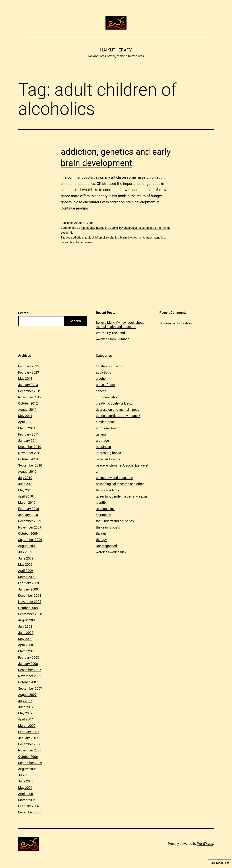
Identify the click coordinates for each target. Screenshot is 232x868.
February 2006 (29, 806)
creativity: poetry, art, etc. (114, 403)
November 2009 (30, 527)
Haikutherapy (116, 50)
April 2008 (26, 645)
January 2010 (28, 515)
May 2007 (25, 713)
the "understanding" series (115, 521)
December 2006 (30, 744)
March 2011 (27, 428)
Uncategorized (106, 546)
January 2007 (28, 738)
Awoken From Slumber (112, 339)
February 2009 (29, 583)
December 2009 (30, 521)
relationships (105, 509)
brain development (132, 238)
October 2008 (28, 608)
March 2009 (27, 577)
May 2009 (25, 564)
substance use (83, 242)
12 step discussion (109, 366)
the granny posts (108, 527)
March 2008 (27, 651)
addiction (77, 238)
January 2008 (28, 664)
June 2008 (26, 633)
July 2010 (25, 478)
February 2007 (29, 732)
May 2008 (25, 639)
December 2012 (30, 391)
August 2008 (27, 620)
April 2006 (26, 794)
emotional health (108, 428)
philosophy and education (114, 478)
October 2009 (28, 534)
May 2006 (25, 788)
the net (101, 534)
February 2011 (29, 434)
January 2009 (28, 589)
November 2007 (30, 676)
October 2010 (28, 459)
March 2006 (27, 800)
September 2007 (30, 688)
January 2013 (28, 385)
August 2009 (27, 546)
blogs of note (105, 385)
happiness (103, 447)
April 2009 (26, 571)
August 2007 (27, 695)
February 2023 (29, 372)
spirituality (103, 515)
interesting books (107, 228)
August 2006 (27, 769)
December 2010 (30, 447)
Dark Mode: (219, 863)
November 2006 (30, 750)
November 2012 (30, 397)
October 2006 (28, 757)
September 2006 (30, 763)
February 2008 (29, 657)
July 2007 (25, 701)
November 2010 (30, 453)
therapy (101, 540)
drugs (149, 238)
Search (23, 313)
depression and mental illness (117, 410)
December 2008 (30, 595)
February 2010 (29, 509)
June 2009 (26, 558)
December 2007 (30, 670)
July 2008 (25, 626)
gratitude (102, 441)
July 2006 (25, 775)
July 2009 (25, 552)
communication (107, 397)
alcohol (101, 379)
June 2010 (26, 484)
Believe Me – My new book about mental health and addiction (120, 325)
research (66, 242)
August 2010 (27, 472)
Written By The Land (110, 333)
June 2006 (26, 781)
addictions (87, 228)
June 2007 (26, 707)
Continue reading (74, 208)
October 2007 (28, 682)
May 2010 (25, 490)
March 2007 (27, 726)
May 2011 (25, 416)
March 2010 (27, 503)
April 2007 (26, 719)
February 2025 (29, 366)
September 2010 (30, 465)
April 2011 (26, 422)
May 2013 (25, 379)
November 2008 (30, 602)
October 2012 (28, 403)
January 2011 (28, 441)
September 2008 (30, 614)
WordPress (205, 844)
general (101, 434)
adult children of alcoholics (102, 238)
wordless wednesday (111, 552)
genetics (160, 238)
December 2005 (30, 812)
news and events (108, 459)
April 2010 (26, 496)
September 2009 (30, 540)
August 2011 (27, 410)
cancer (101, 391)
